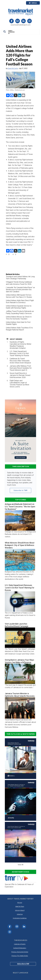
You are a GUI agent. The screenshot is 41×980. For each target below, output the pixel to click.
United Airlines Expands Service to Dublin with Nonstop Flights (19, 307)
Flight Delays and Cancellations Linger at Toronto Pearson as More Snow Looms (19, 384)
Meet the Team (20, 906)
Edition (33, 3)
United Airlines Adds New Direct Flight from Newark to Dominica (20, 301)
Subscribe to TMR (21, 490)
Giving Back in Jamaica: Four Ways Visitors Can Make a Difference (19, 661)
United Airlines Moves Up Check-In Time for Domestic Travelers (19, 318)
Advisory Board (20, 910)
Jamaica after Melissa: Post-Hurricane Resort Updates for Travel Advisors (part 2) (21, 368)
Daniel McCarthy (13, 68)
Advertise (20, 914)
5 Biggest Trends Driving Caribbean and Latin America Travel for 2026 (19, 283)
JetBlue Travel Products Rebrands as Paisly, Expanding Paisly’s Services (20, 312)
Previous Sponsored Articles (20, 952)
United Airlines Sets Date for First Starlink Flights (18, 323)
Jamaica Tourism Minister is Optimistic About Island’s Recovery (20, 695)
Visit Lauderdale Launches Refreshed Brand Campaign (17, 625)
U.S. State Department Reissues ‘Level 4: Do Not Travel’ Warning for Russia (19, 353)
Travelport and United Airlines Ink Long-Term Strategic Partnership (20, 278)
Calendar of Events (20, 944)
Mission (20, 903)
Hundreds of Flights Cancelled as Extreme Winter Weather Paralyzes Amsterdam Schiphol (20, 345)
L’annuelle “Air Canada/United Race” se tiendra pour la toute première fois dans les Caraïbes (20, 290)
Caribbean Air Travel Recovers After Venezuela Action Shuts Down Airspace (20, 361)
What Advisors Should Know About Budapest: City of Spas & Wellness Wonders (20, 545)
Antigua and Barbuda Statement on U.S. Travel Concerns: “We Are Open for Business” (20, 507)
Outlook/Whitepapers (20, 948)
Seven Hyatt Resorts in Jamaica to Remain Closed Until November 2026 (20, 375)
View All (20, 865)
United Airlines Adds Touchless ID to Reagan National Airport (19, 329)
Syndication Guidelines (20, 918)
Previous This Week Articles (20, 956)
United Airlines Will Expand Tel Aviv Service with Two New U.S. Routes (19, 296)
